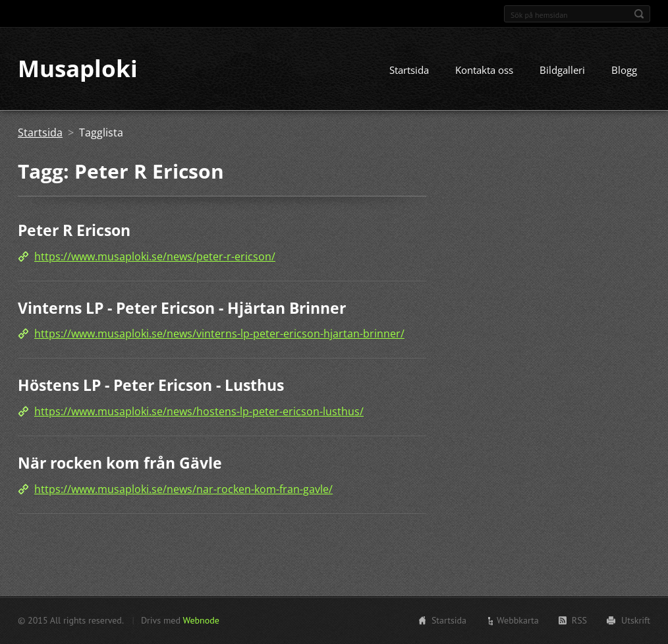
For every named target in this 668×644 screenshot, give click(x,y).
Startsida (409, 71)
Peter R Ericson (74, 231)
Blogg (624, 71)
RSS (579, 620)
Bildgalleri (562, 71)
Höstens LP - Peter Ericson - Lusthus (151, 386)
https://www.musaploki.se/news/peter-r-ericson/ (155, 256)
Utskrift (636, 620)
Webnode (201, 620)
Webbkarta (518, 620)
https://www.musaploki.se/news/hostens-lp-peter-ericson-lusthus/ (199, 411)
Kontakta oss (484, 71)
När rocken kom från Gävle (120, 463)
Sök (639, 14)
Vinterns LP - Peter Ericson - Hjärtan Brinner (182, 308)
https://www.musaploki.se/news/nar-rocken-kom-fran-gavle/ (183, 489)
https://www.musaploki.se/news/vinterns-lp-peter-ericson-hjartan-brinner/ (219, 334)
